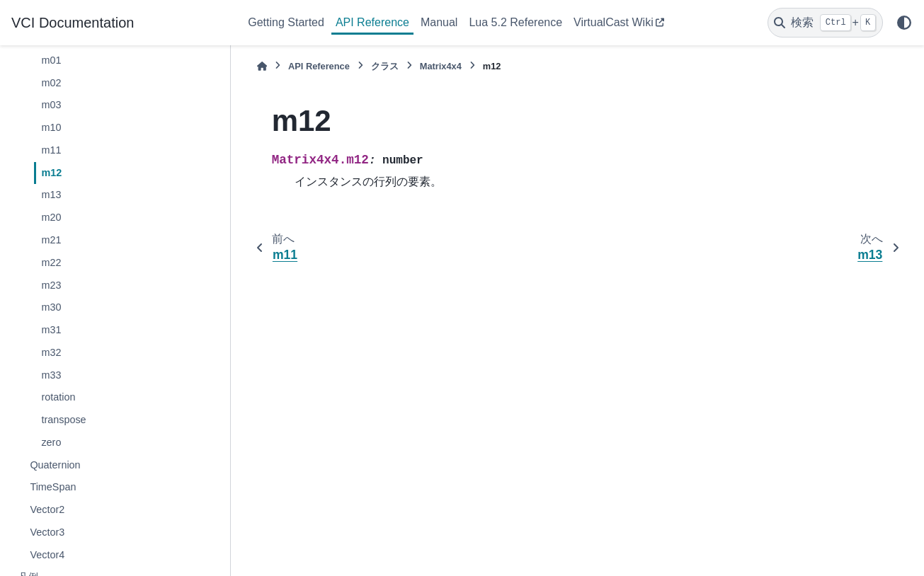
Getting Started (286, 22)
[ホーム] (262, 66)
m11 (51, 150)
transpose (63, 420)
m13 (51, 195)
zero (51, 442)
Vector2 (47, 509)
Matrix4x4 (441, 66)
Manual (439, 22)
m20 (51, 217)
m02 (51, 83)
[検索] (825, 23)
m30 (51, 307)
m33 (51, 375)
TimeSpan (53, 487)
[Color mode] (904, 23)
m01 (51, 60)
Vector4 (47, 555)
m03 (51, 105)
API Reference (372, 22)
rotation (58, 397)
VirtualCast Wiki (614, 22)
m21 (51, 240)
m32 (51, 352)
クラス (385, 66)
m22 (51, 263)
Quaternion (55, 465)
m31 (51, 330)
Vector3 (47, 532)
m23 (51, 285)
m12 (51, 173)
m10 (51, 127)
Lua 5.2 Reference (515, 22)
